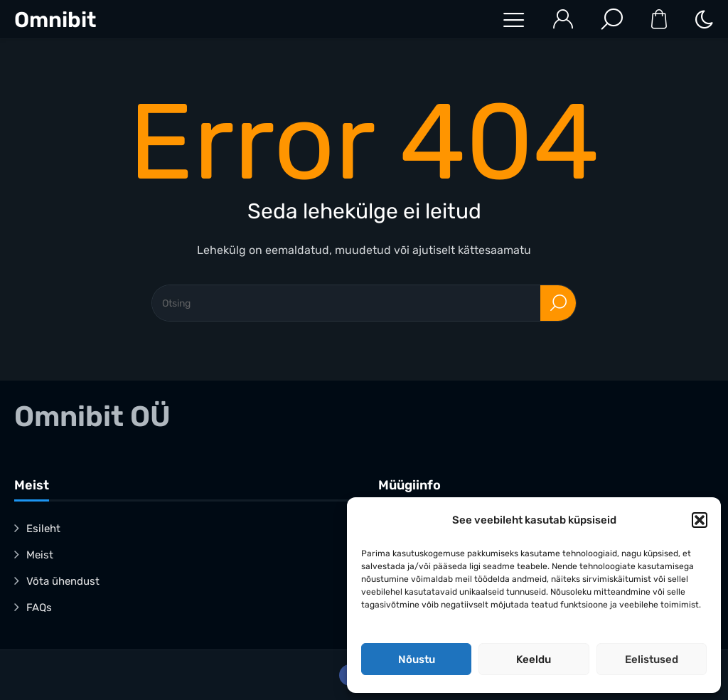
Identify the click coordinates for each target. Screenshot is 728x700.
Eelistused (652, 659)
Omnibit (55, 20)
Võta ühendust (63, 581)
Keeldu (534, 659)
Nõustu (417, 659)
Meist (40, 555)
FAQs (39, 608)
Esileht (43, 529)
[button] (700, 520)
